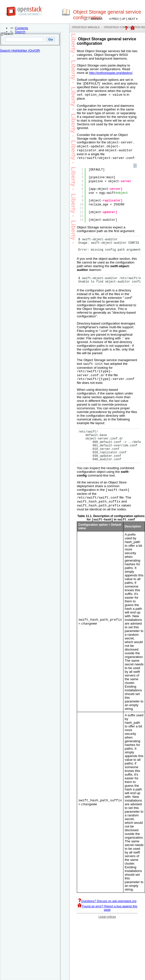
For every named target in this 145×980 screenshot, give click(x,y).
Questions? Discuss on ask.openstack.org (107, 909)
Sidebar (96, 19)
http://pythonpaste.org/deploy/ (111, 73)
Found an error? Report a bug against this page (107, 915)
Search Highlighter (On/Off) (20, 51)
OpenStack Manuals (86, 27)
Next (132, 19)
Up (124, 19)
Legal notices (107, 924)
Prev (115, 19)
